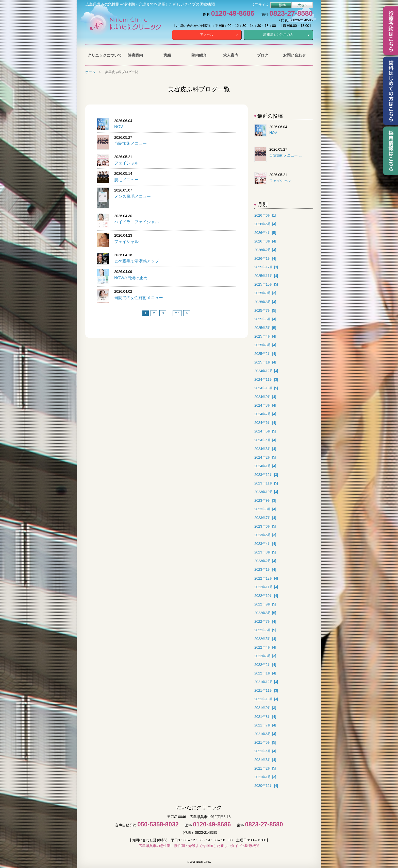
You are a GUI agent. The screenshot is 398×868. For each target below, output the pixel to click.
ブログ (263, 55)
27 (177, 313)
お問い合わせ (294, 55)
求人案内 (231, 55)
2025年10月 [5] (266, 284)
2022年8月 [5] (265, 613)
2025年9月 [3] (265, 293)
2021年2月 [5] (265, 768)
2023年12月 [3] (266, 475)
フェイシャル (126, 163)
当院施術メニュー (130, 143)
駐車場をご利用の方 (278, 35)
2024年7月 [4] (265, 414)
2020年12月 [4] (266, 786)
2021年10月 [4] (266, 699)
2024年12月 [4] (266, 371)
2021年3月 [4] (265, 760)
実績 (167, 55)
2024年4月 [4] (265, 440)
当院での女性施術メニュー (139, 298)
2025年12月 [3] (266, 267)
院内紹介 (199, 55)
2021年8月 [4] (265, 717)
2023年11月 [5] (266, 483)
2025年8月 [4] (265, 302)
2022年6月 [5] (265, 630)
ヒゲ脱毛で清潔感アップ (137, 261)
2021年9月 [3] (265, 708)
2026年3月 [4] (265, 241)
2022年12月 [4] (266, 578)
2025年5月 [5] (265, 328)
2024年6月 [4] (265, 423)
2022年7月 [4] (265, 622)
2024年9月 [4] (265, 397)
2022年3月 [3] (265, 656)
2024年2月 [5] (265, 457)
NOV (119, 127)
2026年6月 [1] (265, 215)
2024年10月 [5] (266, 388)
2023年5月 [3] (265, 535)
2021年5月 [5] (265, 743)
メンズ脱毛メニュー (132, 196)
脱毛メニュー (126, 180)
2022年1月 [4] (265, 673)
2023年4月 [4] (265, 544)
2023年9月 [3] (265, 501)
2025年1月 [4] (265, 362)
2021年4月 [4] (265, 751)
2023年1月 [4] (265, 570)
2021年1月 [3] (265, 777)
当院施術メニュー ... (286, 155)
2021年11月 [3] (266, 691)
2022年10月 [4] (266, 596)
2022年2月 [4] (265, 665)
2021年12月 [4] (266, 682)
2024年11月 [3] (266, 380)
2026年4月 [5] (265, 233)
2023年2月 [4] (265, 561)
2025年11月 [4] (266, 276)
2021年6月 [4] (265, 734)
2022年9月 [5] (265, 604)
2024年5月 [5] (265, 431)
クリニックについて (103, 55)
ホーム (90, 72)
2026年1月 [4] (265, 259)
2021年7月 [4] (265, 725)
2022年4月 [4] (265, 647)
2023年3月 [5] (265, 552)
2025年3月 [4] (265, 345)
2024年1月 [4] (265, 466)
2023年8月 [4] (265, 509)
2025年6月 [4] (265, 319)
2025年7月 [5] (265, 311)
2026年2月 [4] (265, 250)
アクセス (207, 35)
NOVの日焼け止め (131, 278)
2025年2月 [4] (265, 354)
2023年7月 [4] (265, 518)
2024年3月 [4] (265, 449)
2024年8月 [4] (265, 405)
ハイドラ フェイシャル (137, 222)
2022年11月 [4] (266, 587)
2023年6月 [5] (265, 526)
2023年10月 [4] (266, 492)
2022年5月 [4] (265, 639)
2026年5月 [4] (265, 224)
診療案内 (135, 55)
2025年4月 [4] (265, 336)
